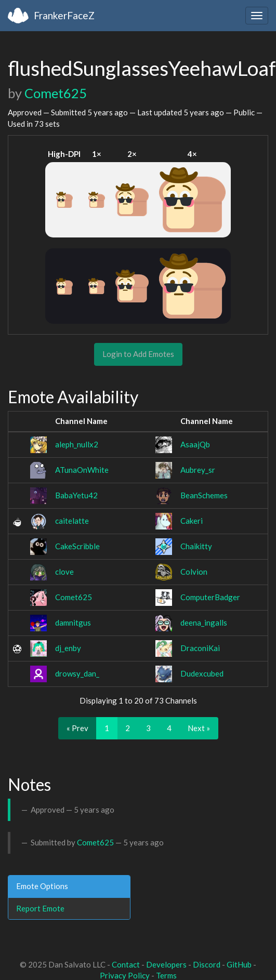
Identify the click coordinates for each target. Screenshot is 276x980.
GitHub (239, 964)
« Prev (77, 728)
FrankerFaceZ (64, 15)
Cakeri (192, 521)
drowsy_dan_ (77, 673)
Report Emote (40, 908)
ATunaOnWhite (82, 470)
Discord (207, 964)
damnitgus (73, 623)
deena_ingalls (204, 623)
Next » (199, 728)
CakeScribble (77, 546)
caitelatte (72, 521)
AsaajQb (195, 444)
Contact (126, 964)
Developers (166, 964)
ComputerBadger (210, 597)
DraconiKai (200, 648)
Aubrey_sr (198, 470)
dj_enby (68, 648)
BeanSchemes (204, 495)
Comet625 (56, 93)
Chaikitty (196, 546)
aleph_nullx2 (77, 444)
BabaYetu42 (76, 495)
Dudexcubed (202, 673)
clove (64, 572)
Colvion (194, 572)
